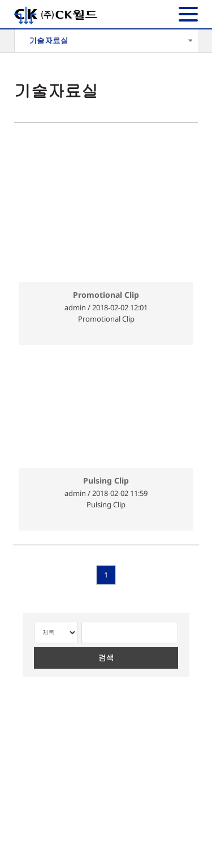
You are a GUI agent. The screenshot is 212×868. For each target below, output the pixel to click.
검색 (106, 658)
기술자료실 (49, 40)
